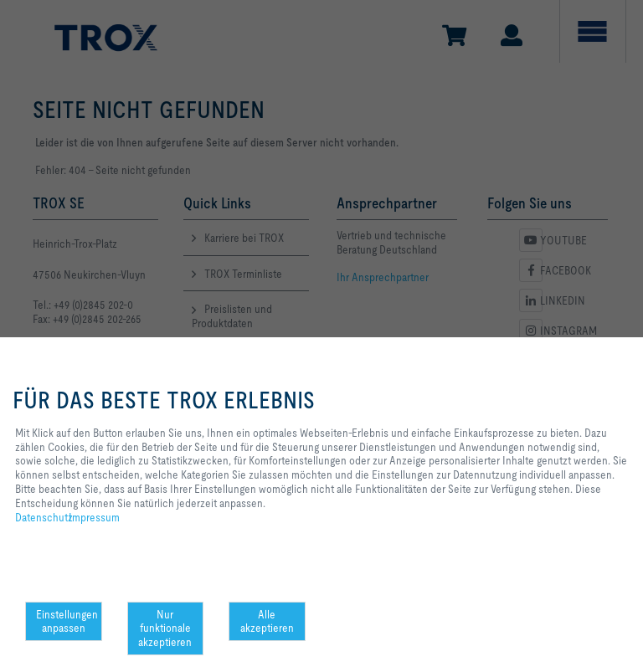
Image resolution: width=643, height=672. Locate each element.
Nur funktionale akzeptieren (165, 628)
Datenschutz (44, 517)
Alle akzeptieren (267, 621)
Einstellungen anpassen (67, 621)
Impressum (94, 517)
